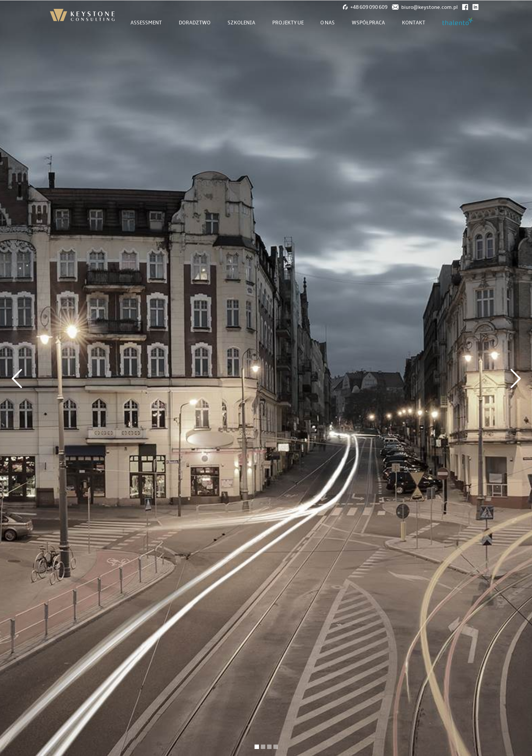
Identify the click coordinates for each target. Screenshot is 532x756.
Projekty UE (288, 23)
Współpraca (368, 23)
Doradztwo (195, 23)
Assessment (146, 23)
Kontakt (414, 23)
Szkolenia (241, 23)
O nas (328, 23)
